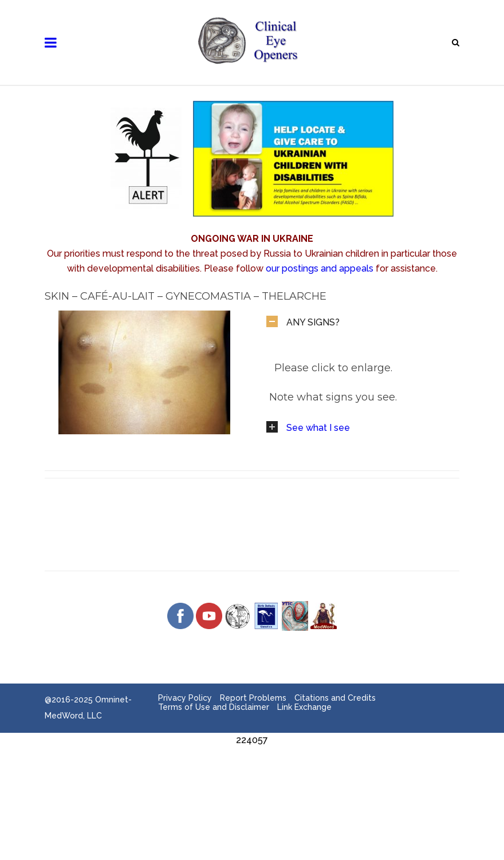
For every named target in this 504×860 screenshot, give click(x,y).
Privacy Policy (185, 698)
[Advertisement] (252, 773)
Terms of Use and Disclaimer (214, 707)
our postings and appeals (320, 268)
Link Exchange (304, 707)
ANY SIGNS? (313, 322)
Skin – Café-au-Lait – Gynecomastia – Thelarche (186, 296)
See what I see (318, 428)
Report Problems (253, 698)
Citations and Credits (335, 698)
